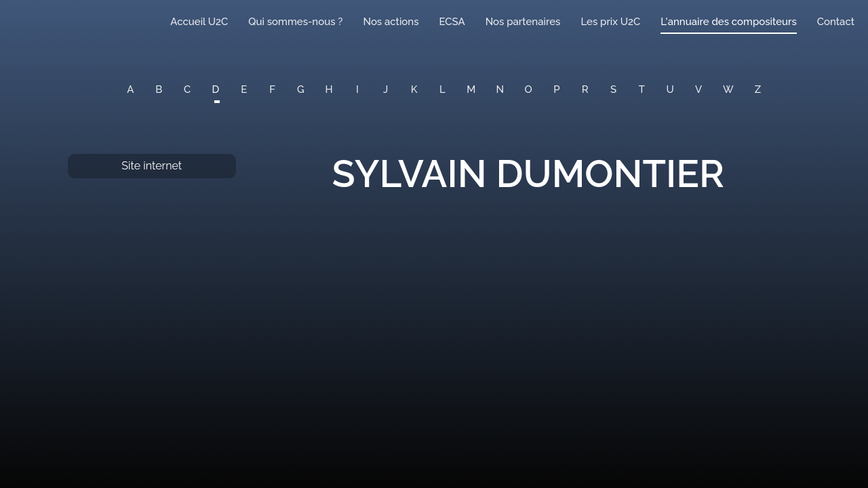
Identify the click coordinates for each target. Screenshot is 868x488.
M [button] (471, 89)
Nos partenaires (523, 22)
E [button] (244, 89)
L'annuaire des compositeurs (728, 22)
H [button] (329, 89)
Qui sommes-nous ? (295, 22)
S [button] (613, 89)
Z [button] (758, 89)
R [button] (585, 89)
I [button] (357, 89)
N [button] (500, 89)
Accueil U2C (199, 22)
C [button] (187, 89)
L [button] (442, 89)
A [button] (130, 89)
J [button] (386, 89)
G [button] (301, 89)
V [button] (698, 89)
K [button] (414, 89)
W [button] (728, 89)
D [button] (216, 89)
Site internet (152, 166)
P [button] (556, 89)
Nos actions (391, 22)
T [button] (642, 89)
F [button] (272, 89)
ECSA (452, 22)
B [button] (159, 89)
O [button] (529, 89)
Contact (836, 22)
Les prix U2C (610, 22)
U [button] (670, 89)
